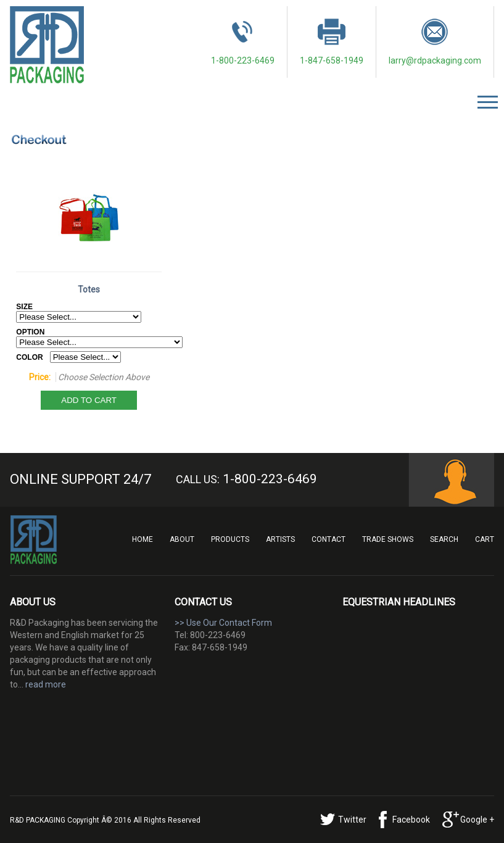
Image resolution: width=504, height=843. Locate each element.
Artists (280, 539)
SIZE (24, 307)
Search (444, 539)
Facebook (411, 820)
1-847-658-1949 (332, 42)
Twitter (352, 820)
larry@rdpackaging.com (435, 42)
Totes (89, 289)
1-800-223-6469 (243, 42)
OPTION (30, 332)
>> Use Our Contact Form (223, 623)
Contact (328, 539)
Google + (477, 820)
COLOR (29, 357)
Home (143, 539)
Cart (485, 539)
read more (46, 684)
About (182, 539)
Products (230, 539)
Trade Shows (388, 539)
